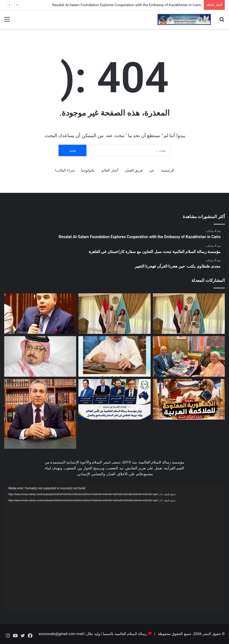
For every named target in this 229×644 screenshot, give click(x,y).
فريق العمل (134, 170)
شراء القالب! (65, 170)
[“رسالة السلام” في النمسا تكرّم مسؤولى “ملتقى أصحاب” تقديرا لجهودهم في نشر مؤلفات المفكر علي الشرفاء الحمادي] (189, 356)
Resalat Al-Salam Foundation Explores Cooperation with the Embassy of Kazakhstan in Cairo (127, 5)
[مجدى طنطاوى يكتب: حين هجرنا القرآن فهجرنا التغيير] (40, 314)
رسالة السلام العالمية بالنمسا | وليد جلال (116, 634)
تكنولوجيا (88, 170)
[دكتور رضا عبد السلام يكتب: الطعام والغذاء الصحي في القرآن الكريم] (40, 414)
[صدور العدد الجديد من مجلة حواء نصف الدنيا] (114, 356)
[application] (114, 548)
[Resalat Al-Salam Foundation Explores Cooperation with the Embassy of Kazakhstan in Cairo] (189, 314)
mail (80, 634)
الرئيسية (168, 170)
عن (152, 170)
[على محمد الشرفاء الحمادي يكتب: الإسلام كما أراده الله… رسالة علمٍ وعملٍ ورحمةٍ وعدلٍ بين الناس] (40, 356)
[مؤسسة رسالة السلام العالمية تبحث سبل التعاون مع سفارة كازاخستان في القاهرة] (114, 314)
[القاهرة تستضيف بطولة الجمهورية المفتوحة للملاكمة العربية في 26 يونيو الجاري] (189, 399)
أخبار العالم (110, 170)
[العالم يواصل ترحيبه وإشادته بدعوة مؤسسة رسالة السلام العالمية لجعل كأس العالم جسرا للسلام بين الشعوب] (114, 399)
